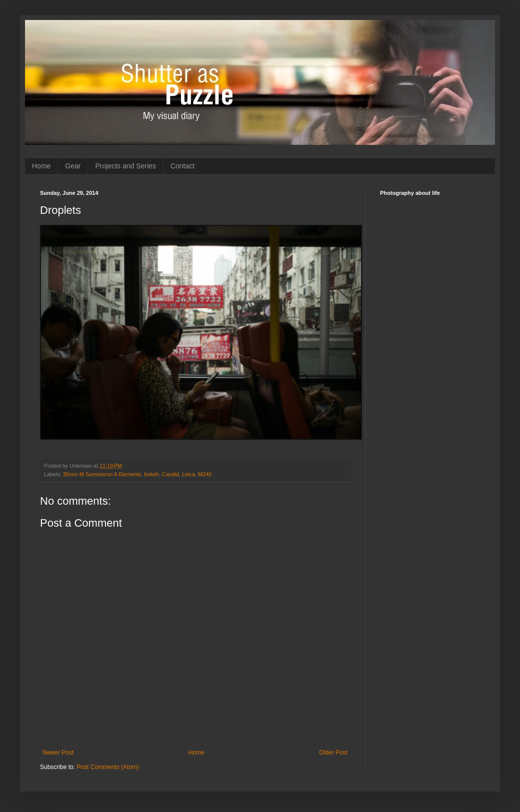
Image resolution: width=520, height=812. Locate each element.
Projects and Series (125, 166)
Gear (73, 166)
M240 (205, 474)
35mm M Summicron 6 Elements (102, 474)
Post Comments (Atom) (108, 767)
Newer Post (58, 753)
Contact (182, 166)
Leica (188, 474)
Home (41, 166)
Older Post (333, 753)
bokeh (151, 474)
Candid (170, 474)
